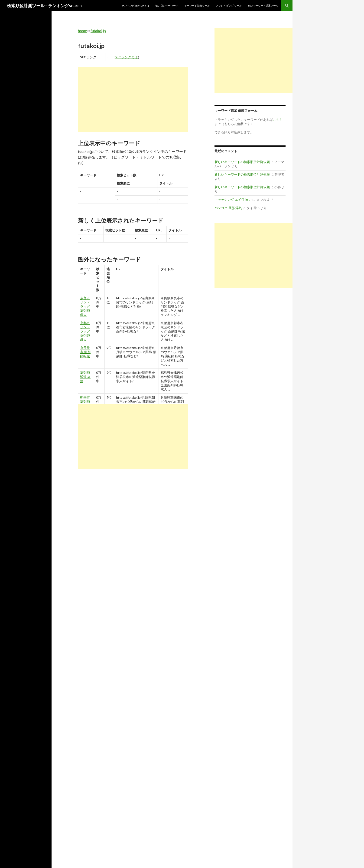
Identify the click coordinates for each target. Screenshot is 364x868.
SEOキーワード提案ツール (263, 5)
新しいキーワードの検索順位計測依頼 (242, 162)
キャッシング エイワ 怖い (233, 199)
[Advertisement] (133, 99)
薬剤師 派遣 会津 (85, 377)
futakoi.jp (98, 31)
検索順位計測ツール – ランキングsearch (44, 6)
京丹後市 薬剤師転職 (85, 352)
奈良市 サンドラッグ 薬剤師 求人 (85, 306)
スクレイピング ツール (229, 5)
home (82, 31)
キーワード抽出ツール (197, 5)
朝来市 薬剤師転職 (85, 402)
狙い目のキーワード (167, 5)
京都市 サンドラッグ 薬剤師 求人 (85, 331)
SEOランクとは (126, 57)
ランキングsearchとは (135, 5)
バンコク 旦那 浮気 (228, 208)
